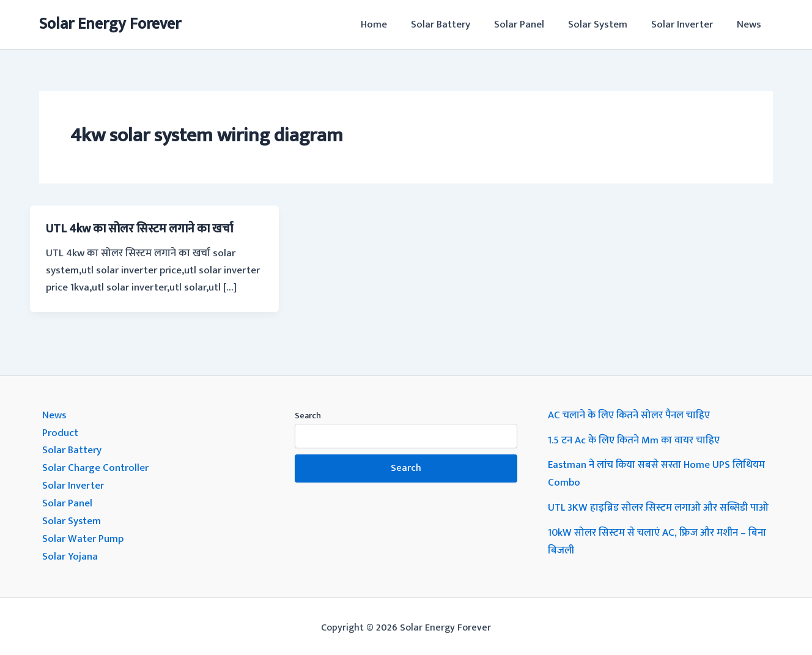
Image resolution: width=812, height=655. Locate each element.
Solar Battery (454, 24)
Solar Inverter (686, 24)
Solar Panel (530, 24)
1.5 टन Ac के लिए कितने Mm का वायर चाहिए (635, 439)
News (750, 24)
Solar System (605, 24)
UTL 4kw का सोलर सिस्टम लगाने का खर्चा (142, 229)
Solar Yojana (70, 552)
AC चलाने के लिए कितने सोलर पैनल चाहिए (629, 415)
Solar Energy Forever (110, 24)
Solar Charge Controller (95, 466)
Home (390, 24)
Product (60, 432)
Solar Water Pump (83, 535)
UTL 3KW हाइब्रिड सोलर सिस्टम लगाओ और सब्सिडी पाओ (659, 505)
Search (308, 415)
